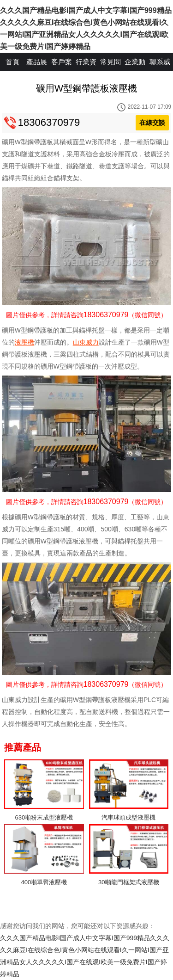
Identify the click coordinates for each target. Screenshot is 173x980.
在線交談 (152, 123)
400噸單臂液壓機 (44, 882)
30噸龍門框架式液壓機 (128, 882)
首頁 (12, 62)
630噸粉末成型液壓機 (44, 817)
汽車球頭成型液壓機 (128, 817)
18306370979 (49, 122)
